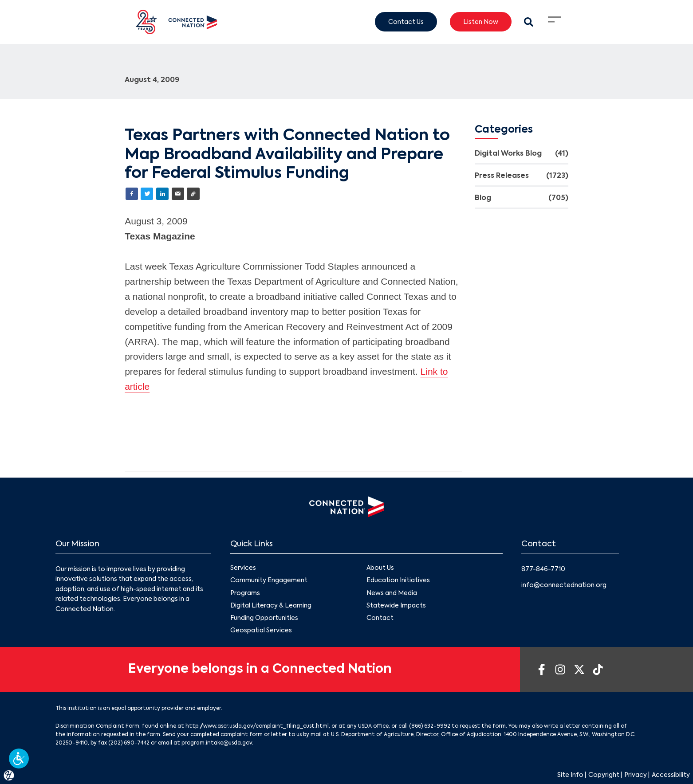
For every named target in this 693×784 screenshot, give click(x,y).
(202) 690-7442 (129, 743)
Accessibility (671, 775)
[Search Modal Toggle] (529, 22)
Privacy (636, 775)
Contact (380, 618)
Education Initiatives (398, 580)
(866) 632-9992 (430, 726)
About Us (380, 568)
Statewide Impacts (396, 605)
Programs (245, 593)
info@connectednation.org (564, 585)
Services (243, 568)
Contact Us (406, 22)
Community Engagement (269, 580)
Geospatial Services (261, 631)
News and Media (391, 593)
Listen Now (481, 22)
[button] (19, 759)
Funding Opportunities (264, 618)
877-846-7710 (543, 569)
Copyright (604, 775)
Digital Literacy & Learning (271, 605)
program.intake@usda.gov (217, 743)
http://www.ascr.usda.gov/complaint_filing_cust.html (257, 726)
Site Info (570, 775)
